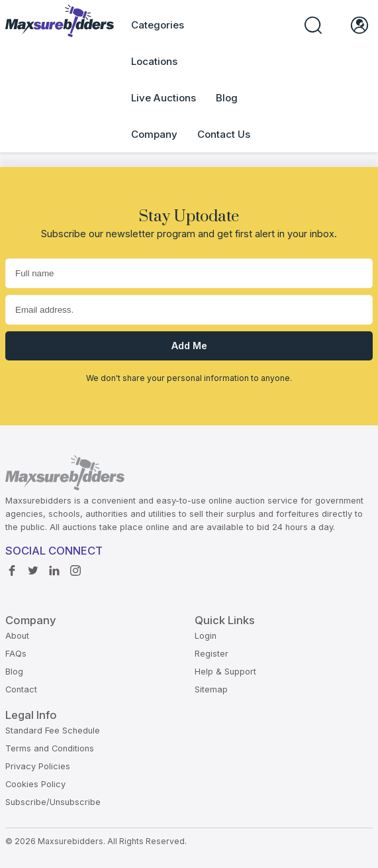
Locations (154, 61)
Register (212, 654)
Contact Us (224, 134)
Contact (21, 689)
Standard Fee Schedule (53, 731)
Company (154, 134)
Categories (158, 25)
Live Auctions (164, 98)
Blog (227, 98)
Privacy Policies (38, 766)
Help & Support (225, 672)
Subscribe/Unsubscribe (53, 802)
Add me (189, 346)
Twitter (33, 567)
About (17, 636)
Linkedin (54, 567)
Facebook (12, 567)
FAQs (16, 654)
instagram (75, 567)
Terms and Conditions (50, 748)
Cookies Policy (35, 784)
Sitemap (211, 689)
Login (206, 636)
